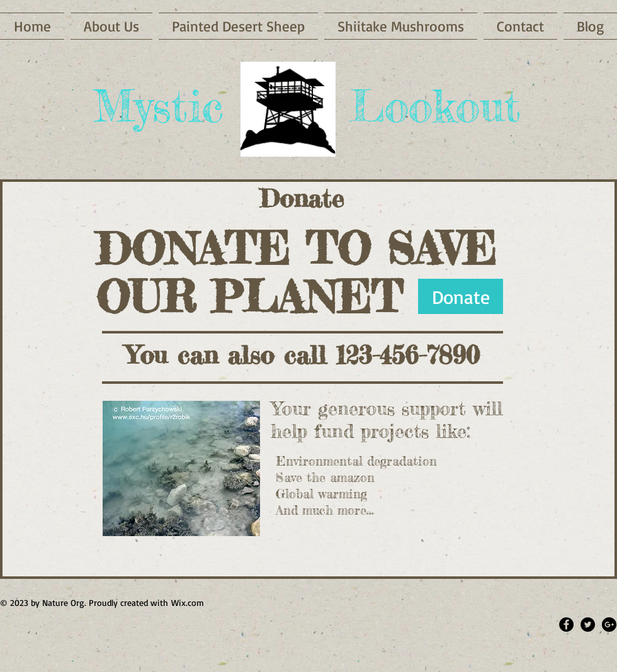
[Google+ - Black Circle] (609, 624)
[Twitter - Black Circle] (588, 624)
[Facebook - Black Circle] (566, 624)
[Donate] (461, 296)
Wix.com (188, 602)
